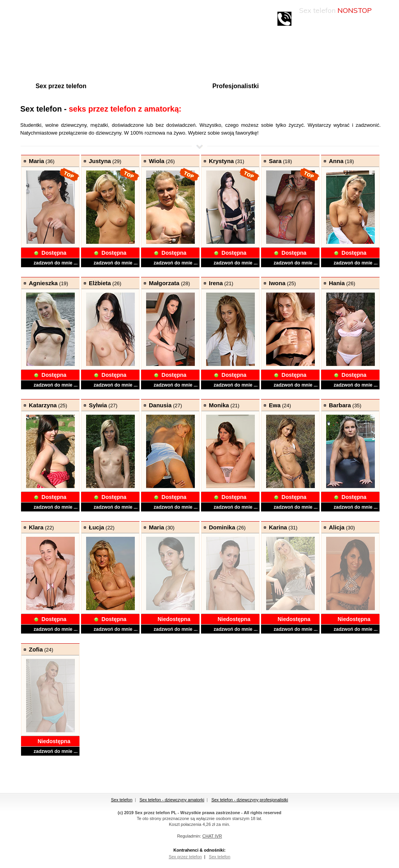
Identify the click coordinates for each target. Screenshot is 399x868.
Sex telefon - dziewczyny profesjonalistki (250, 800)
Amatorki (147, 86)
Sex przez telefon (61, 86)
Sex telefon (122, 800)
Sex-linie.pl (62, 16)
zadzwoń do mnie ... (56, 263)
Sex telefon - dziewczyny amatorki (172, 800)
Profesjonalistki (236, 86)
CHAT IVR (212, 836)
